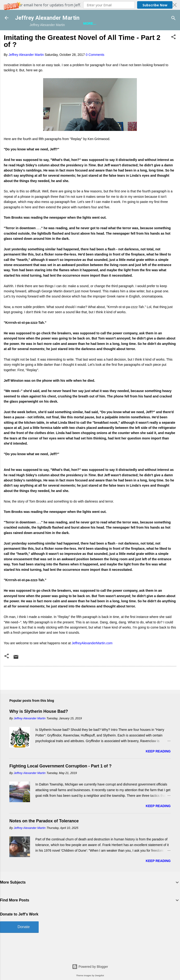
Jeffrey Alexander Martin (47, 18)
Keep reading (158, 766)
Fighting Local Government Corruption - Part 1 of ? (60, 780)
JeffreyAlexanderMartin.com (92, 657)
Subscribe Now (155, 5)
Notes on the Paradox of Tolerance (44, 835)
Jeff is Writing (53, 38)
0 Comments (95, 69)
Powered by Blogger (90, 967)
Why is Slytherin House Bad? (39, 726)
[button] (90, 5)
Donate (24, 941)
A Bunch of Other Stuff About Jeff (108, 38)
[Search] (173, 18)
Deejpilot (99, 975)
